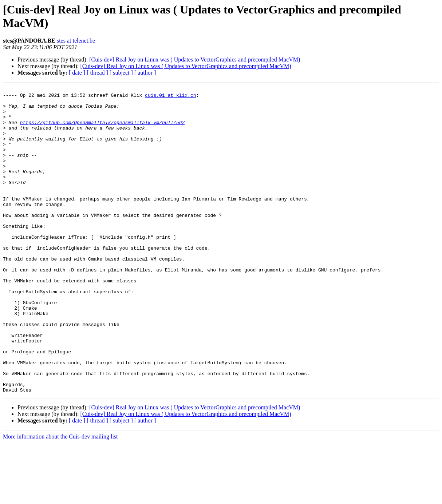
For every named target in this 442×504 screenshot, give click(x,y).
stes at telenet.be (76, 41)
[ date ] (77, 73)
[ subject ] (121, 73)
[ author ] (145, 73)
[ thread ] (97, 73)
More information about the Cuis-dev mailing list (60, 498)
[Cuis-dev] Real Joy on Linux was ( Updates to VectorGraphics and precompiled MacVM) (195, 59)
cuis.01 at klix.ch (170, 97)
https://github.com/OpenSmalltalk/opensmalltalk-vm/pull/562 (102, 130)
